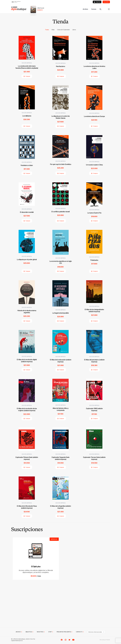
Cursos (94, 9)
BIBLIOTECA (30, 632)
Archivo (85, 9)
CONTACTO (80, 632)
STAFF (51, 632)
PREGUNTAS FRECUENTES (65, 632)
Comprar (27, 76)
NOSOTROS (41, 632)
